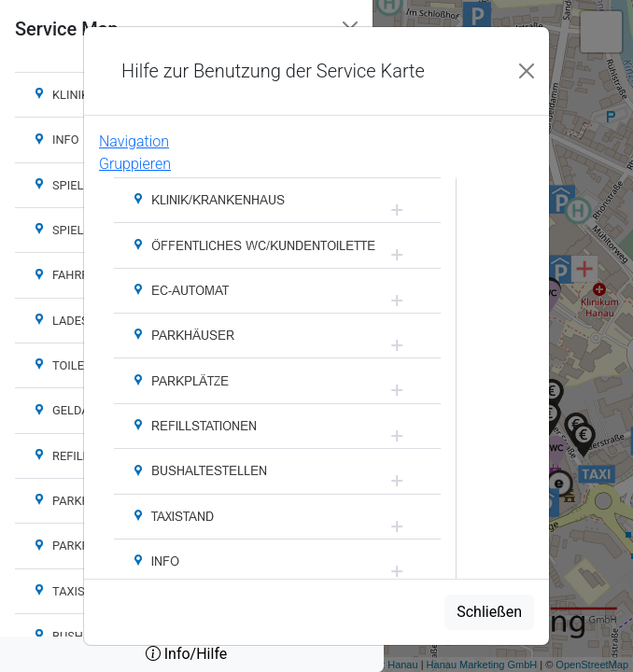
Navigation (134, 141)
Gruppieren (135, 164)
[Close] (527, 71)
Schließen (489, 612)
